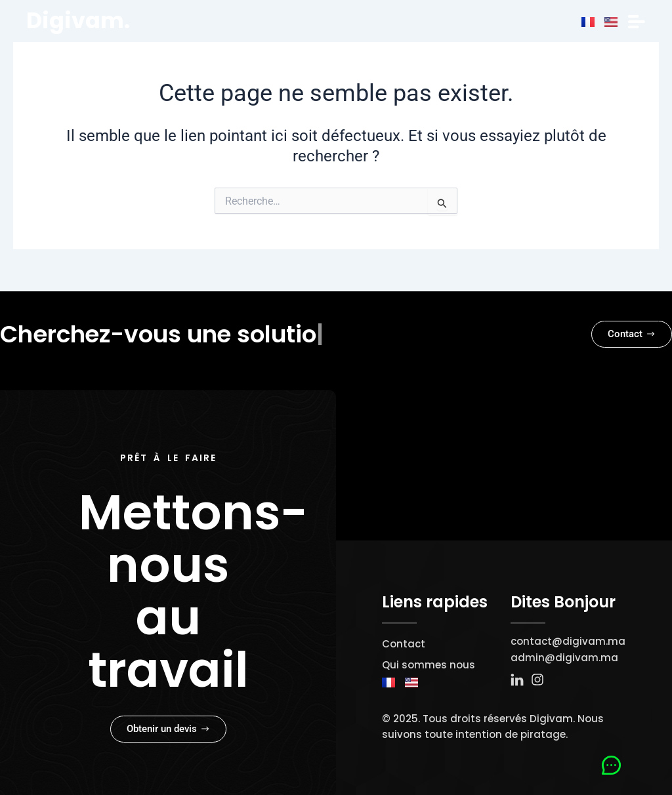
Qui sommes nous (429, 665)
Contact (404, 644)
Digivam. (79, 20)
